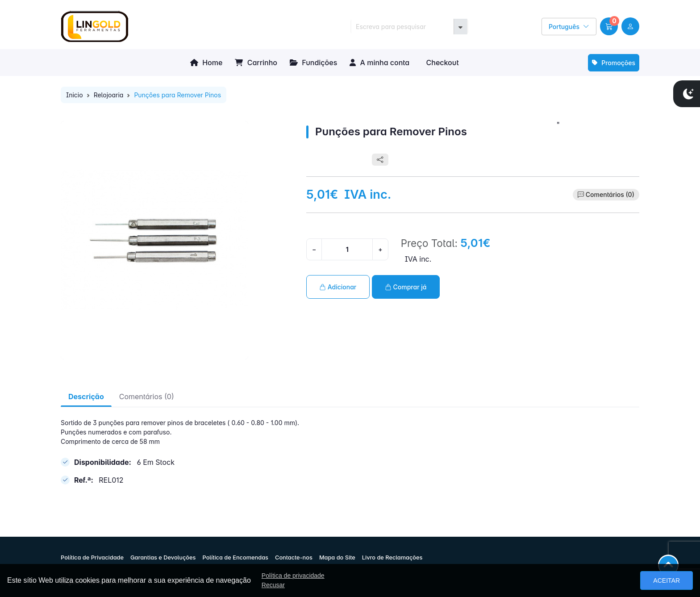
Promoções (614, 63)
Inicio (75, 95)
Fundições (313, 63)
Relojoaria (109, 95)
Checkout (441, 63)
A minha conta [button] (379, 63)
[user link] (630, 26)
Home (206, 63)
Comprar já (406, 287)
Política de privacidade (293, 576)
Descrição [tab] (86, 397)
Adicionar (338, 287)
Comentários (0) (610, 194)
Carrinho (256, 63)
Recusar (273, 585)
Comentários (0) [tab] (147, 397)
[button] (609, 26)
